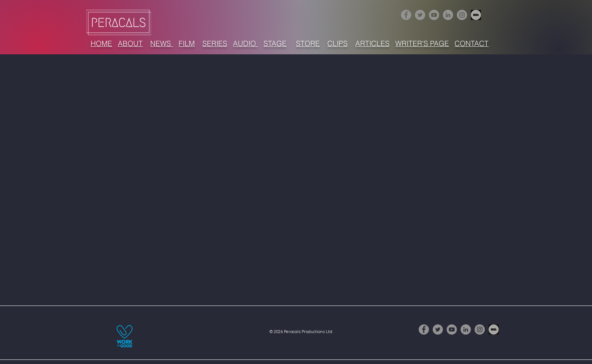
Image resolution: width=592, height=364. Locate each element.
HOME (101, 43)
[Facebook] (406, 15)
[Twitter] (420, 15)
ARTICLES (372, 43)
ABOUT (130, 43)
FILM (187, 43)
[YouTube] (434, 15)
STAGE (275, 43)
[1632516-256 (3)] (476, 15)
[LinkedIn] (448, 15)
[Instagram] (462, 15)
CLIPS (338, 43)
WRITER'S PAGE (422, 43)
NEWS (162, 43)
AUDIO (245, 43)
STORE (308, 43)
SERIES (215, 43)
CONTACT (472, 43)
